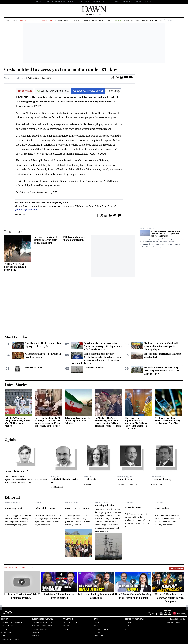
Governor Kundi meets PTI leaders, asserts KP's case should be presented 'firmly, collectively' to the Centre (48, 422)
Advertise (107, 2)
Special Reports (101, 629)
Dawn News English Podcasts (19, 568)
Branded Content (147, 228)
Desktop (67, 629)
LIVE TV (46, 2)
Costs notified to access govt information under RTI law (61, 69)
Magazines (129, 20)
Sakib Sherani (157, 484)
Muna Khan (89, 484)
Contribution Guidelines (11, 622)
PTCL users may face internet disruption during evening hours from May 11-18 (168, 422)
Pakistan (58, 20)
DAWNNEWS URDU (58, 2)
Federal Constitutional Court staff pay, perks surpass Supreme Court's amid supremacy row (163, 371)
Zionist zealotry (162, 508)
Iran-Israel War (46, 20)
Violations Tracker (28, 20)
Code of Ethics (7, 626)
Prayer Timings (69, 619)
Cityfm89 (129, 622)
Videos (145, 20)
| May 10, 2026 (94, 15)
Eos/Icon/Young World (134, 619)
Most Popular (16, 337)
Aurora (88, 2)
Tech (138, 20)
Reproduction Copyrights (43, 622)
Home (7, 20)
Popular (154, 20)
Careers (138, 2)
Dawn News (99, 636)
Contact (5, 619)
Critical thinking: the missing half (64, 481)
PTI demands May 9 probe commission (74, 238)
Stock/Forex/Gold (71, 622)
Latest (15, 20)
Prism (95, 20)
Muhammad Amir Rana (14, 476)
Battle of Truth (125, 479)
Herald (79, 2)
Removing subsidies (94, 368)
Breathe (118, 20)
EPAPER (38, 2)
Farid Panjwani (57, 487)
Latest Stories (16, 385)
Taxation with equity (161, 479)
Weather (67, 626)
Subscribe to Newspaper (42, 619)
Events (116, 2)
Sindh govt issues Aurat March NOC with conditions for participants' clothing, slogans (161, 346)
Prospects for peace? (17, 471)
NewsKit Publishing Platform (177, 622)
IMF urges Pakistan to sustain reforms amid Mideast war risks (46, 240)
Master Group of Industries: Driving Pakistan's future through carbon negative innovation (166, 234)
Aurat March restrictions (77, 508)
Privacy (4, 636)
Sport (110, 20)
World (102, 20)
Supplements (127, 2)
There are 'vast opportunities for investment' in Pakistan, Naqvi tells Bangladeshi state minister (136, 423)
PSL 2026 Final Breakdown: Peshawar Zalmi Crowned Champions (170, 598)
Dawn (96, 619)
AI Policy (5, 629)
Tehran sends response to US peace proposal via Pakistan (77, 421)
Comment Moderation (10, 639)
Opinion (68, 20)
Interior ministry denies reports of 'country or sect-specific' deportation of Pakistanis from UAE (103, 346)
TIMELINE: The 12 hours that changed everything (15, 267)
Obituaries (148, 2)
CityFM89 (97, 2)
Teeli (127, 629)
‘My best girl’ (90, 479)
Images (70, 2)
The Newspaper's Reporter (15, 78)
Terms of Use (7, 633)
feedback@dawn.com (26, 210)
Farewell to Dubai (34, 368)
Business (78, 20)
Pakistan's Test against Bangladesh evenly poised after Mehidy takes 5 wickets (17, 422)
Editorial (12, 497)
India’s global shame (45, 508)
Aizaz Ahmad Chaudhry (127, 484)
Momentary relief (13, 508)
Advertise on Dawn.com (42, 626)
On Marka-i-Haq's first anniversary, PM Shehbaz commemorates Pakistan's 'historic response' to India (108, 422)
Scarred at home (133, 508)
